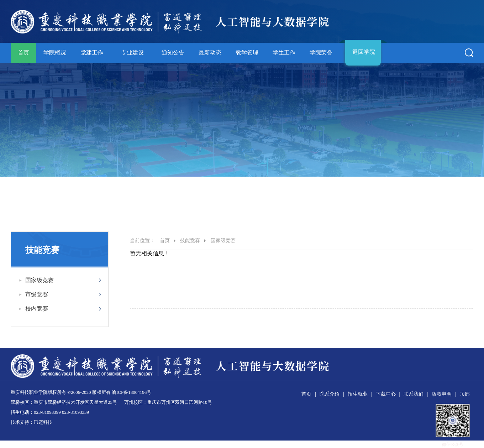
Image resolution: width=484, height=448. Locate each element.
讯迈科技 (43, 422)
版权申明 (442, 394)
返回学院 (364, 52)
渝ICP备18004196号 (131, 392)
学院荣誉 (321, 53)
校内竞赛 (37, 309)
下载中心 (386, 394)
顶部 (465, 394)
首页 (23, 53)
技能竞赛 (190, 241)
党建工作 (92, 53)
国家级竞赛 (40, 280)
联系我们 (414, 394)
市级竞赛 (37, 294)
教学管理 (247, 53)
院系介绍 (330, 394)
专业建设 (132, 53)
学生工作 (284, 53)
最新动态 (210, 53)
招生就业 (358, 394)
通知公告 (173, 53)
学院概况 (55, 53)
